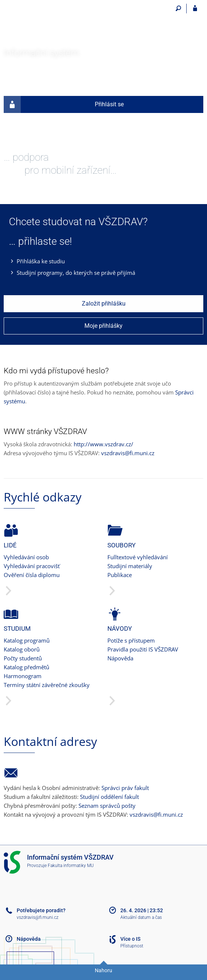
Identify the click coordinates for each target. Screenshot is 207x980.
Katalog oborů (22, 649)
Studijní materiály (130, 566)
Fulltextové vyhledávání (138, 557)
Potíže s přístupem (131, 640)
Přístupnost (132, 946)
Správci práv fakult (125, 788)
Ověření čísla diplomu (32, 575)
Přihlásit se (64, 104)
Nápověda (120, 658)
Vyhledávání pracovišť (32, 566)
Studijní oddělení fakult (109, 797)
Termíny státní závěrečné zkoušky (47, 685)
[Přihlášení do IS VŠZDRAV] (195, 9)
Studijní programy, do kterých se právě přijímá (76, 273)
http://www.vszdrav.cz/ (103, 444)
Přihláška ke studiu (41, 261)
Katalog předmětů (26, 667)
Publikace (120, 575)
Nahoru (103, 970)
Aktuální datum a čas (141, 917)
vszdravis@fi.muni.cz (128, 453)
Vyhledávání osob (26, 557)
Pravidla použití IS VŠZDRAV (143, 649)
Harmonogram (23, 676)
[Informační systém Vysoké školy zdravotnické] (45, 24)
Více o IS (130, 939)
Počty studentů (23, 658)
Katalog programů (27, 640)
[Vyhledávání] (178, 9)
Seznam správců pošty (107, 806)
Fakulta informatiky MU (71, 866)
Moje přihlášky (103, 326)
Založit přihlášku (104, 304)
